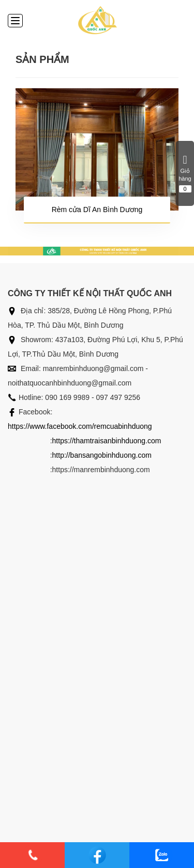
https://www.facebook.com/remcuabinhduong (80, 426)
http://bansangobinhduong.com (102, 455)
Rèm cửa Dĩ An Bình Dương (97, 210)
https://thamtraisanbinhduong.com (107, 441)
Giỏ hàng (185, 173)
